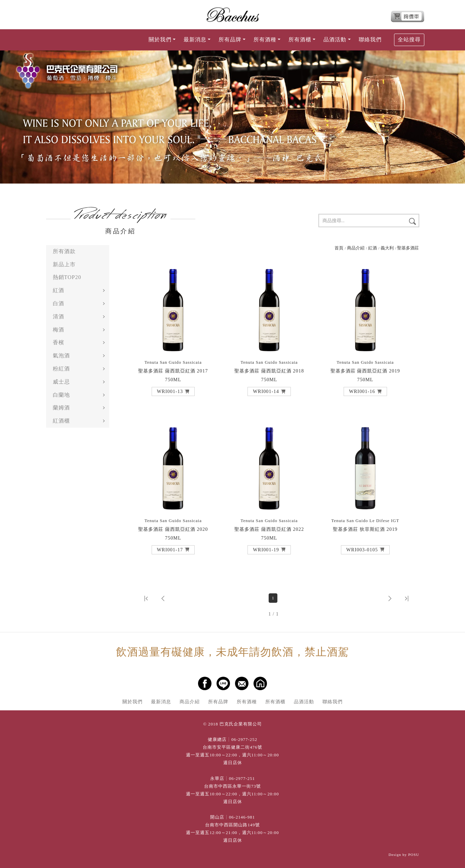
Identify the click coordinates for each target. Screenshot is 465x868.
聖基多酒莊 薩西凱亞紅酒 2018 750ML (269, 371)
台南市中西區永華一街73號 (233, 786)
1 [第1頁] (273, 598)
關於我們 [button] (160, 40)
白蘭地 (61, 395)
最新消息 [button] (195, 40)
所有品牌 (218, 702)
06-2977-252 (244, 740)
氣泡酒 (61, 356)
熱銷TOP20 (67, 277)
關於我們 (132, 702)
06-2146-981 (242, 817)
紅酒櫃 (61, 421)
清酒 (59, 317)
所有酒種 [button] (265, 40)
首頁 (339, 248)
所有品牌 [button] (230, 40)
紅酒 (59, 290)
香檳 (59, 342)
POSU (414, 855)
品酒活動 (304, 702)
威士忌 (61, 382)
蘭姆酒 (61, 408)
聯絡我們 (370, 40)
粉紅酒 (61, 369)
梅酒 (59, 330)
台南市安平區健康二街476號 (232, 747)
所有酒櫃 (275, 702)
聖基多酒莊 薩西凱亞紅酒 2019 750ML (365, 371)
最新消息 (161, 702)
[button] (173, 391)
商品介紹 (356, 248)
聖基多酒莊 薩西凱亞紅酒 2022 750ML (269, 529)
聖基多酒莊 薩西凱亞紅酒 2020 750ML (173, 529)
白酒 (59, 303)
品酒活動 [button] (335, 40)
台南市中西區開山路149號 (232, 825)
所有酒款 (64, 251)
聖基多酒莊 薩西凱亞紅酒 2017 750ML (173, 371)
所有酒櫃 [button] (300, 40)
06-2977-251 (242, 779)
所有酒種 (247, 702)
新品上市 (64, 264)
